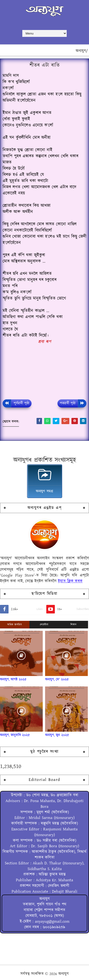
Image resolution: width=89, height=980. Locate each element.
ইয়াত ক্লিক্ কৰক (70, 581)
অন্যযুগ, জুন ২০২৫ (57, 735)
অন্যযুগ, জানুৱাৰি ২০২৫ (15, 735)
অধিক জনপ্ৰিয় (15, 625)
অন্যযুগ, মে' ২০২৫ (57, 679)
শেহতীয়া (44, 625)
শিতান (74, 625)
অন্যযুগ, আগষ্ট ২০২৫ (13, 679)
